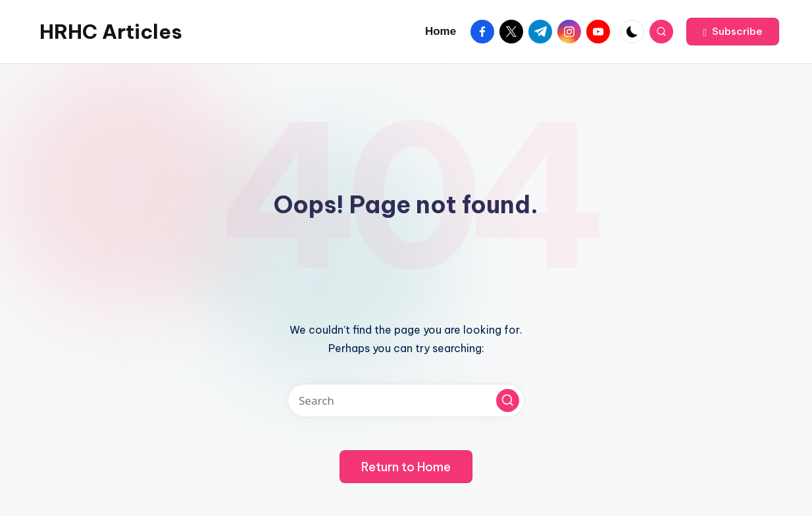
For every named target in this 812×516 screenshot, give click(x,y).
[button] (733, 32)
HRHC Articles (111, 32)
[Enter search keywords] (406, 400)
